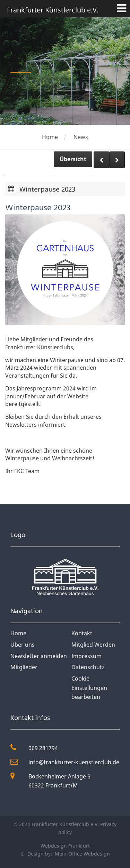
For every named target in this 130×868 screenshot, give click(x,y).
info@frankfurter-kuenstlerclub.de (74, 762)
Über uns (23, 645)
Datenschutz (88, 667)
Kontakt (82, 633)
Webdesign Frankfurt (65, 846)
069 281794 (43, 748)
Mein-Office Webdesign (82, 854)
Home (50, 137)
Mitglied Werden (93, 645)
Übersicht (73, 159)
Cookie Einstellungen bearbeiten (89, 688)
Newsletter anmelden (39, 656)
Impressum (86, 656)
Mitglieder (24, 667)
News (81, 137)
